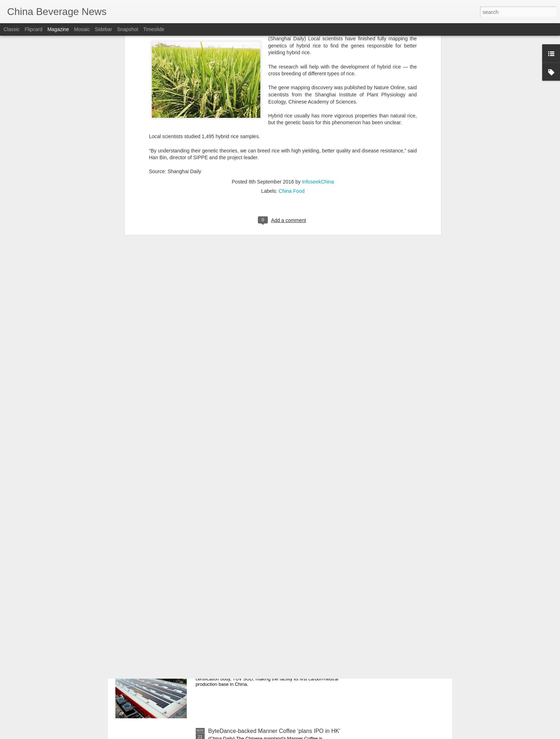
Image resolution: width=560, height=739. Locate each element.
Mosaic (82, 29)
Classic (12, 29)
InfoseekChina (318, 41)
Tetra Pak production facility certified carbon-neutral (273, 650)
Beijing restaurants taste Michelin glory (257, 569)
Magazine (58, 29)
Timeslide (154, 29)
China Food (291, 51)
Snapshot (128, 29)
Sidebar (104, 29)
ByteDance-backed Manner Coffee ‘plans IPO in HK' (274, 731)
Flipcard (34, 29)
